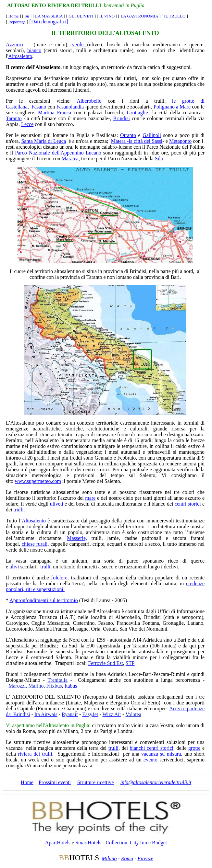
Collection (116, 843)
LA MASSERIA (49, 16)
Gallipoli (152, 135)
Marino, (37, 686)
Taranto (14, 118)
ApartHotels (58, 843)
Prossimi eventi (55, 782)
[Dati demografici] (49, 22)
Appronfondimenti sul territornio (44, 600)
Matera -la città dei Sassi (137, 141)
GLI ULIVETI (81, 16)
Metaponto (180, 141)
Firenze (145, 858)
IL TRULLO (175, 16)
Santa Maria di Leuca (44, 141)
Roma (127, 858)
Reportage (17, 22)
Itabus (71, 686)
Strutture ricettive (95, 782)
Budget (159, 843)
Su (27, 16)
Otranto (128, 135)
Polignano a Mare (172, 107)
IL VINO (107, 16)
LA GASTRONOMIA (139, 16)
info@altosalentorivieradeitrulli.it (156, 782)
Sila (159, 159)
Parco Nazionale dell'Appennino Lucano (58, 153)
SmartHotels (88, 843)
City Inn (138, 843)
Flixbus (54, 686)
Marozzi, (18, 686)
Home (14, 16)
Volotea (133, 714)
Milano (109, 858)
